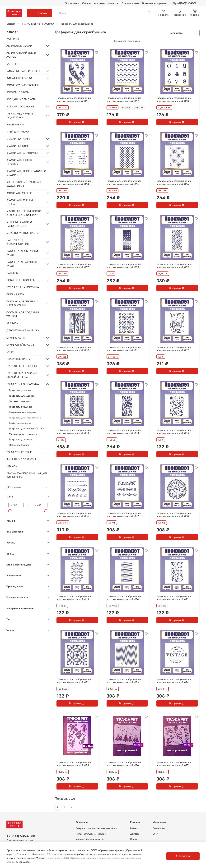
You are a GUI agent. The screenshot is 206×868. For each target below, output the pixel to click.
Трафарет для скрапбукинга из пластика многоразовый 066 (74, 515)
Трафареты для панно (21, 439)
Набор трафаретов (19, 445)
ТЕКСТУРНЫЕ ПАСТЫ (18, 359)
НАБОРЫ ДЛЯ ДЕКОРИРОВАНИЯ (18, 242)
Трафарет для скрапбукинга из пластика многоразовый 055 (124, 182)
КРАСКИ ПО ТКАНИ (18, 139)
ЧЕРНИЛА (12, 323)
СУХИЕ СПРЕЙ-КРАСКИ (20, 345)
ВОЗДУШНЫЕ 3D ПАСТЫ (21, 99)
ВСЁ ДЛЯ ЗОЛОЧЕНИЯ (20, 107)
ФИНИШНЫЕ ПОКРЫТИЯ (21, 459)
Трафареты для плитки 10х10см (27, 429)
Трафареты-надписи (20, 423)
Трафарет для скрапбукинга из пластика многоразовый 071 (174, 598)
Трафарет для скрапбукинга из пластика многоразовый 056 (174, 182)
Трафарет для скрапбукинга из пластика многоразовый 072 (74, 681)
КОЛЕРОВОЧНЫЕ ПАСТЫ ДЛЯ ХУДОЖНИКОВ (24, 184)
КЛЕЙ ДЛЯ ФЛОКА (18, 132)
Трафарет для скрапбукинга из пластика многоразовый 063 (74, 432)
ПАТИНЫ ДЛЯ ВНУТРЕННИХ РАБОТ (23, 253)
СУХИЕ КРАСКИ (16, 338)
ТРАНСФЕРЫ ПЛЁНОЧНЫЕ (22, 366)
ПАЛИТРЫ (12, 273)
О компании (72, 3)
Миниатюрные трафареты (23, 434)
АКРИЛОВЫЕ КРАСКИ (19, 46)
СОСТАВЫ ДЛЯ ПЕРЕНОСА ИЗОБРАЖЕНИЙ (22, 303)
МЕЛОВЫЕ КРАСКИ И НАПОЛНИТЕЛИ (19, 224)
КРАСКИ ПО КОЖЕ (18, 146)
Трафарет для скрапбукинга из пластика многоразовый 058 (124, 266)
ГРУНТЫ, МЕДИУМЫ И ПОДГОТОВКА (20, 116)
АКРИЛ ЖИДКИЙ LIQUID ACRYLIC (21, 55)
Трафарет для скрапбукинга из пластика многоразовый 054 (74, 182)
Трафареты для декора (22, 396)
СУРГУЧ (11, 352)
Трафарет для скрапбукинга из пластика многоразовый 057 (74, 266)
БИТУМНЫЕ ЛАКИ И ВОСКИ (23, 71)
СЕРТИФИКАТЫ (15, 294)
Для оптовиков (130, 3)
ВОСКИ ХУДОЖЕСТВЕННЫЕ (23, 85)
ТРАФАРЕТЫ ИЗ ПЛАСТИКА (38, 24)
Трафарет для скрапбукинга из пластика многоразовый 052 (124, 99)
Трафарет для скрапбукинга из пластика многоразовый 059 (174, 266)
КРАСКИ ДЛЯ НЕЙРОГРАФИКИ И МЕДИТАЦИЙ (26, 173)
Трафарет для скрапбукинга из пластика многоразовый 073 (124, 681)
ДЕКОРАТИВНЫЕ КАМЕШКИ (23, 330)
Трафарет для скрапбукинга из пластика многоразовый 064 (124, 432)
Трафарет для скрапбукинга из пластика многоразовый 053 (174, 99)
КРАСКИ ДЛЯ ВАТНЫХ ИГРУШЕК (19, 162)
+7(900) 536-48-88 (21, 836)
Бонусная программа (154, 3)
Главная (11, 24)
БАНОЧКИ (12, 64)
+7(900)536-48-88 (185, 3)
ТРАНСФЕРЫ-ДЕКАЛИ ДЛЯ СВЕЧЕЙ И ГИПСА (22, 375)
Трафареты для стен (20, 390)
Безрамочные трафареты (23, 412)
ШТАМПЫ (12, 466)
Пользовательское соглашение (92, 834)
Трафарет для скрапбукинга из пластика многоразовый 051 (74, 99)
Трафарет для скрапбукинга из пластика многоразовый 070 (124, 598)
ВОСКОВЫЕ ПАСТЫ (18, 92)
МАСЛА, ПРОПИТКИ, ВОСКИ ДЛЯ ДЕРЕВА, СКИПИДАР (24, 213)
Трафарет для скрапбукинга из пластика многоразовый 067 (124, 515)
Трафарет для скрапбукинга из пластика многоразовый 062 (174, 349)
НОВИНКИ (13, 39)
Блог (155, 834)
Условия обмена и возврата (90, 839)
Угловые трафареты (19, 401)
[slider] (10, 511)
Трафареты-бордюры (20, 407)
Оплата (86, 3)
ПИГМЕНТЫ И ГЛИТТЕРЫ (21, 280)
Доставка (99, 3)
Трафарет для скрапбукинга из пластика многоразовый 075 (74, 764)
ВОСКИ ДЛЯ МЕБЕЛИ (19, 193)
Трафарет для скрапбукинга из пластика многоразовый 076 (124, 764)
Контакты (113, 3)
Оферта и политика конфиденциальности (97, 828)
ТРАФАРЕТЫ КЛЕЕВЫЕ (19, 452)
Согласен (183, 856)
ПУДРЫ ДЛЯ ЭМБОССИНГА (23, 287)
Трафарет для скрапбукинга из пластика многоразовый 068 (174, 515)
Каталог (40, 13)
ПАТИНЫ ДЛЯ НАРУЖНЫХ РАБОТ (22, 264)
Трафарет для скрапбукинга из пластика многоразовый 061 (124, 349)
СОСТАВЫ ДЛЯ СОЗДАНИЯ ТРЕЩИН (23, 314)
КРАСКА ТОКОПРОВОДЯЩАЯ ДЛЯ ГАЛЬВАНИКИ (27, 475)
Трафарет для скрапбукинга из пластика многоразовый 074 (174, 681)
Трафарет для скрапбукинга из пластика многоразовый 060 (74, 349)
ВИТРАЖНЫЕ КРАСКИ (19, 78)
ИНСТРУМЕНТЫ (15, 125)
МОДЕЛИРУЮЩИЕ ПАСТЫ (22, 233)
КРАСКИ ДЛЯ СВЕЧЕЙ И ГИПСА (21, 202)
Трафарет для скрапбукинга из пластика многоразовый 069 (74, 598)
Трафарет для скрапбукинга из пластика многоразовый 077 (174, 764)
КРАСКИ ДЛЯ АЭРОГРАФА (22, 153)
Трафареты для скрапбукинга (25, 418)
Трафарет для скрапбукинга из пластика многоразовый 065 (174, 432)
